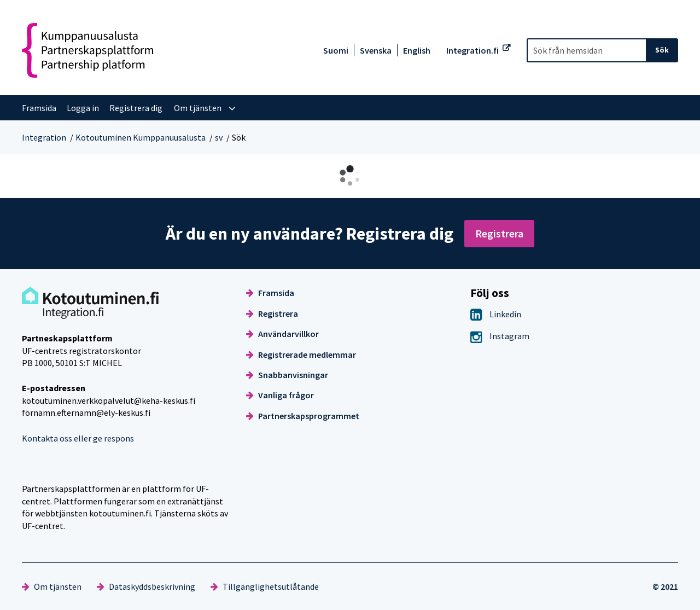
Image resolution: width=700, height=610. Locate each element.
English (417, 50)
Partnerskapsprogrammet (303, 416)
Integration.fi (472, 50)
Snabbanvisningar (287, 375)
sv (219, 137)
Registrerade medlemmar (301, 355)
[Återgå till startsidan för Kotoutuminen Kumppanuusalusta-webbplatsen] (87, 50)
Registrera (499, 233)
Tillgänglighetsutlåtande (265, 586)
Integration (44, 137)
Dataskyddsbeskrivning (146, 586)
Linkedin (496, 314)
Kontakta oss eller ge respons (78, 438)
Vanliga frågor (280, 395)
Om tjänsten (52, 586)
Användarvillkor (282, 334)
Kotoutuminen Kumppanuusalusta (141, 137)
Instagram (500, 336)
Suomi (336, 50)
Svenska (376, 50)
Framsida (270, 293)
